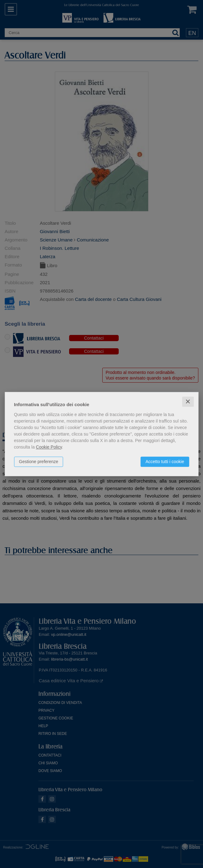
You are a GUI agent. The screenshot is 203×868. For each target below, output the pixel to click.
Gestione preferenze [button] (39, 462)
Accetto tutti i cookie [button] (165, 462)
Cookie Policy (49, 447)
